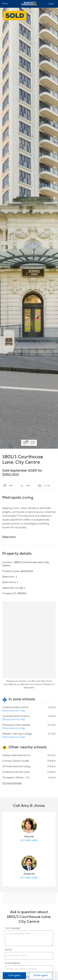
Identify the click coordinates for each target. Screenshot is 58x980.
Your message (12, 928)
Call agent (14, 976)
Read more (9, 537)
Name (8, 950)
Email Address (12, 963)
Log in (51, 4)
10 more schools (12, 783)
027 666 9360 (29, 878)
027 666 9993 (29, 841)
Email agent (41, 976)
